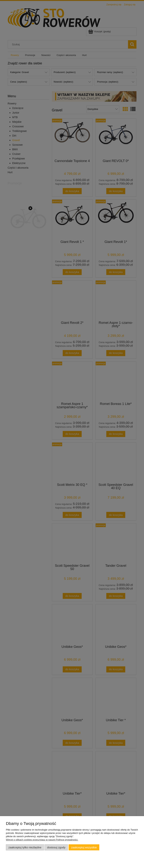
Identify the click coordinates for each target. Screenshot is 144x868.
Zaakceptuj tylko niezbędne (25, 847)
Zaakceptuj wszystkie (84, 847)
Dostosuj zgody (56, 847)
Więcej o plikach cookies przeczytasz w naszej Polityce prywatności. (42, 840)
